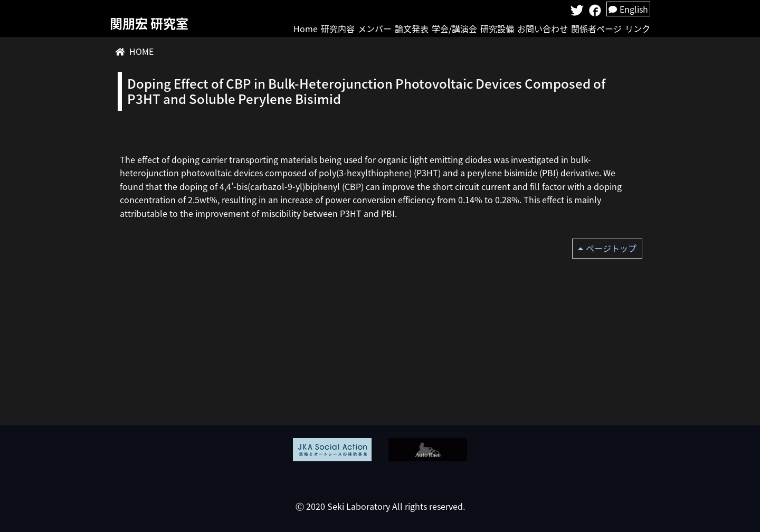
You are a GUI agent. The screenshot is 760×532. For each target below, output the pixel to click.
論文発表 (412, 28)
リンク (638, 28)
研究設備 (497, 28)
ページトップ (611, 248)
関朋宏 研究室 (149, 23)
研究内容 (338, 28)
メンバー (375, 28)
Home (306, 28)
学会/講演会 (454, 28)
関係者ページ (596, 28)
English (628, 9)
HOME (141, 51)
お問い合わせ (543, 28)
